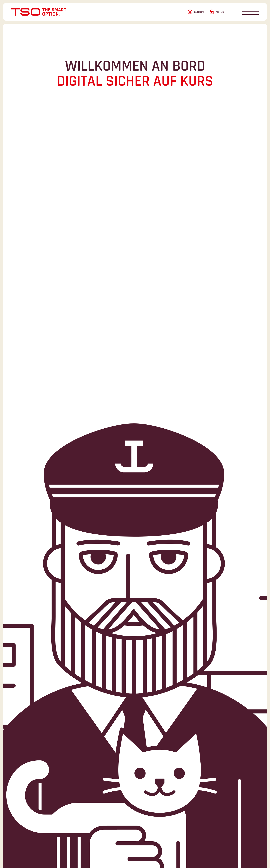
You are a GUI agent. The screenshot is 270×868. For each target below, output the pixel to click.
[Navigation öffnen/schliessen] (250, 12)
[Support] (196, 12)
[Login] (217, 12)
